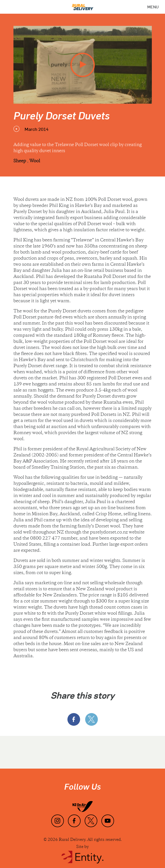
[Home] (83, 5)
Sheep (20, 161)
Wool (35, 161)
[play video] (83, 65)
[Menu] (153, 7)
